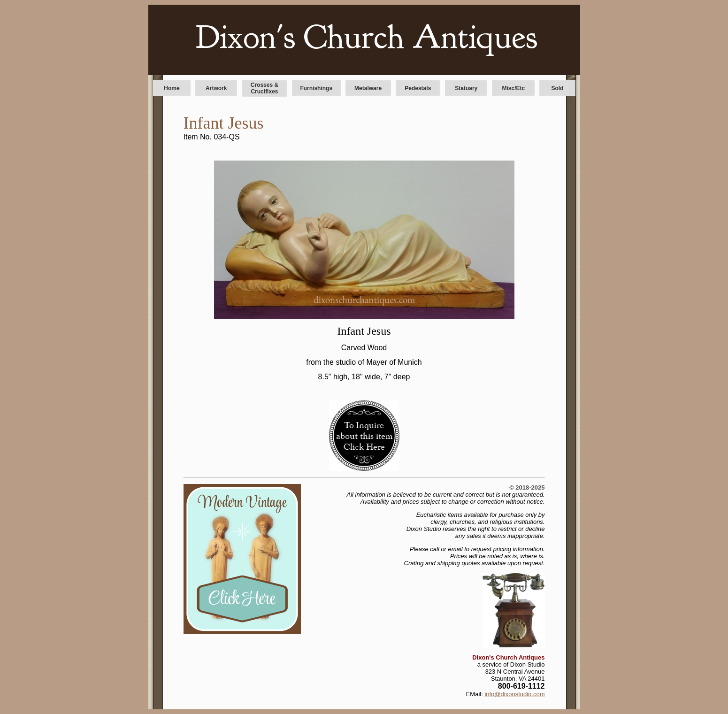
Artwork (216, 88)
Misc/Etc (514, 88)
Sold (557, 88)
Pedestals (418, 88)
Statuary (466, 88)
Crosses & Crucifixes (264, 88)
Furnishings (316, 88)
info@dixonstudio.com (514, 694)
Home (172, 88)
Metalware (368, 88)
